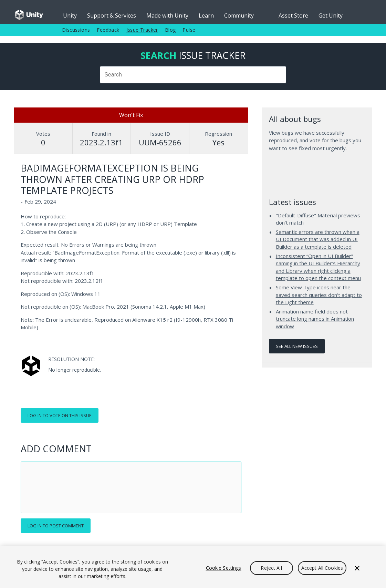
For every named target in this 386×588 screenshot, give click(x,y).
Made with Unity (167, 16)
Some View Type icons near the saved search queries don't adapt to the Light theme (319, 295)
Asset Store (293, 16)
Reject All (271, 568)
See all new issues (297, 346)
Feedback (108, 30)
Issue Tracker (142, 30)
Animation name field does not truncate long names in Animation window (315, 319)
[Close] (357, 568)
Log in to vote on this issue (60, 415)
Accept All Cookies (322, 568)
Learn (206, 16)
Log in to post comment (56, 526)
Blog (170, 30)
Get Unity (331, 16)
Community (239, 16)
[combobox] (193, 75)
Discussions (76, 30)
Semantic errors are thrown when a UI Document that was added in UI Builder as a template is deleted (318, 239)
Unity (70, 16)
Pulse (189, 30)
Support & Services (112, 16)
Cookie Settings (224, 568)
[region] (193, 567)
